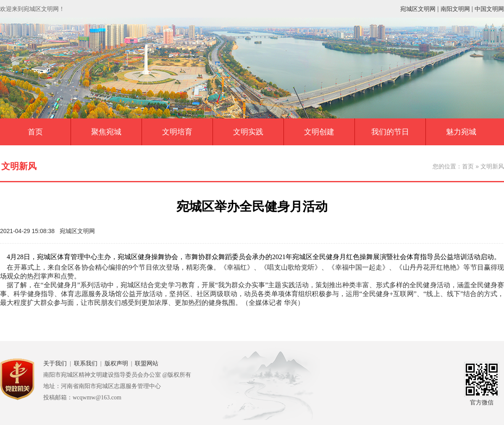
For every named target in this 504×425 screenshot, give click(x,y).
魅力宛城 (461, 132)
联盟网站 (147, 363)
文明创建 (319, 132)
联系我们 (86, 363)
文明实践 (248, 132)
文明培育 (177, 132)
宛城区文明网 (418, 9)
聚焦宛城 (106, 132)
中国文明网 (489, 9)
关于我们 (55, 363)
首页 (35, 132)
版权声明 (116, 363)
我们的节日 (390, 132)
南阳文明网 (455, 9)
